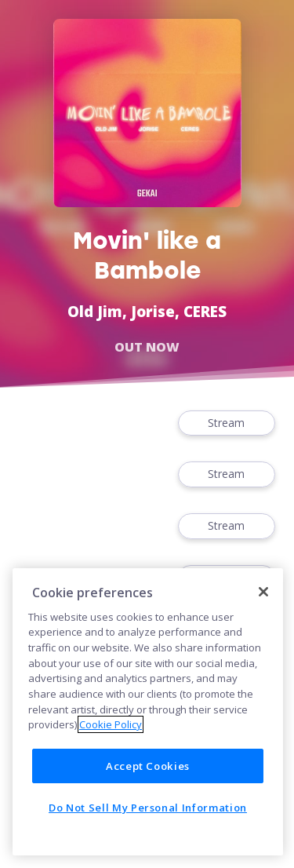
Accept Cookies (148, 766)
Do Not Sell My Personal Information (148, 808)
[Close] (263, 592)
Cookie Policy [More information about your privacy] (111, 724)
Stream (227, 423)
